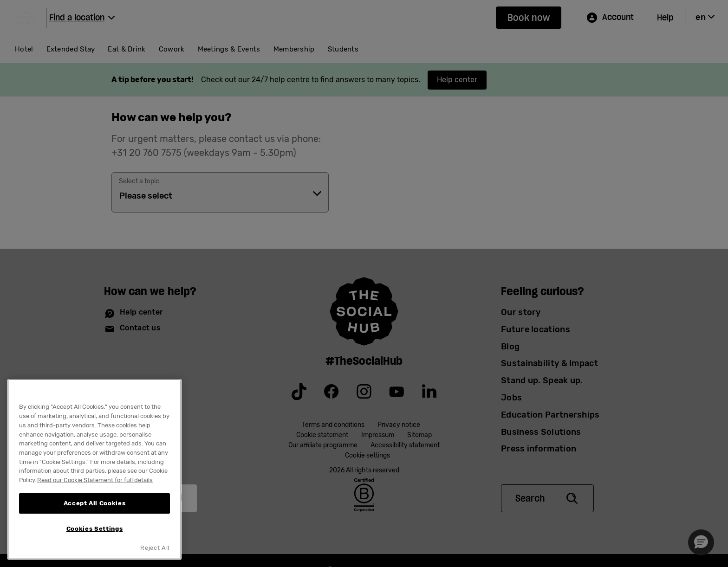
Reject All (155, 548)
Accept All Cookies (95, 503)
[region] (94, 469)
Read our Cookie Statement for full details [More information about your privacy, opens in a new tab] (95, 480)
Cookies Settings (95, 529)
